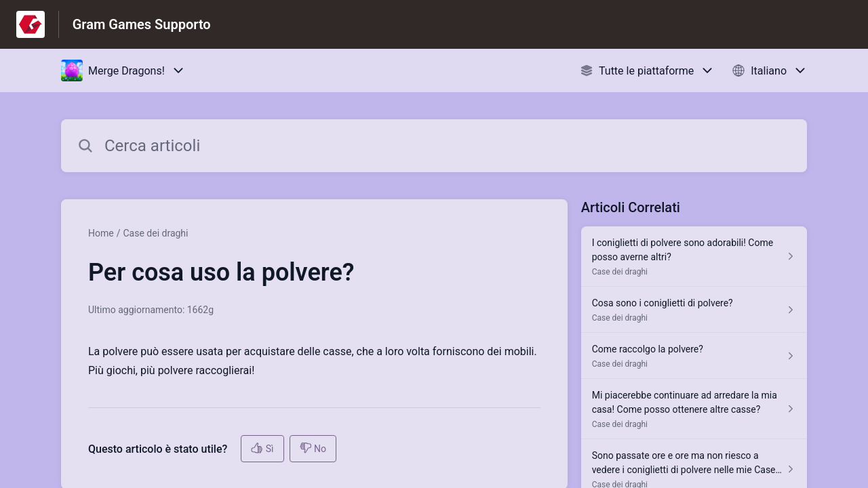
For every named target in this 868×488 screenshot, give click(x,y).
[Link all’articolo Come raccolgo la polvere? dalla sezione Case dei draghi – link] (694, 356)
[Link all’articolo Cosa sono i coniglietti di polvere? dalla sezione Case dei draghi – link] (694, 310)
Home (101, 233)
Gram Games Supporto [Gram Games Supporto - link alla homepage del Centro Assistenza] (142, 24)
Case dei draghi (155, 233)
